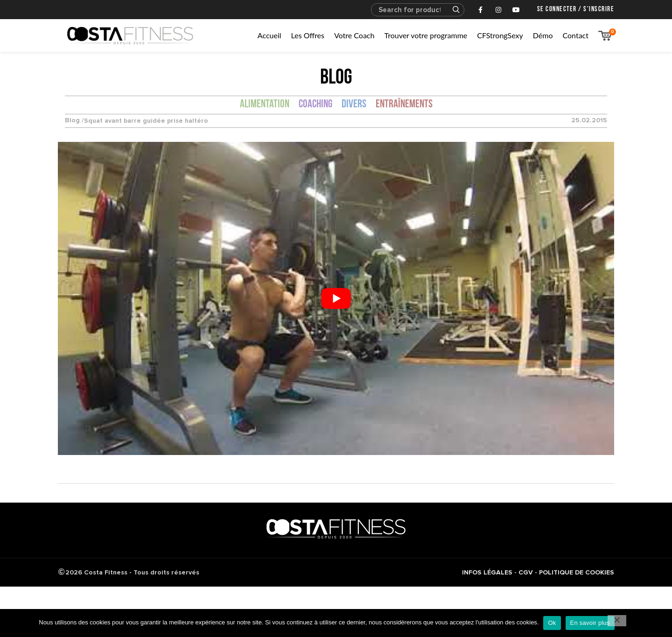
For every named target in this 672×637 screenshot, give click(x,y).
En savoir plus (590, 623)
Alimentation (265, 105)
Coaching (315, 105)
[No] (617, 621)
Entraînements (404, 105)
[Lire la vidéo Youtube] (336, 298)
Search (452, 10)
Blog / (74, 121)
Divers (354, 105)
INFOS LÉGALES (487, 572)
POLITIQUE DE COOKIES (577, 572)
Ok (552, 623)
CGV (526, 572)
